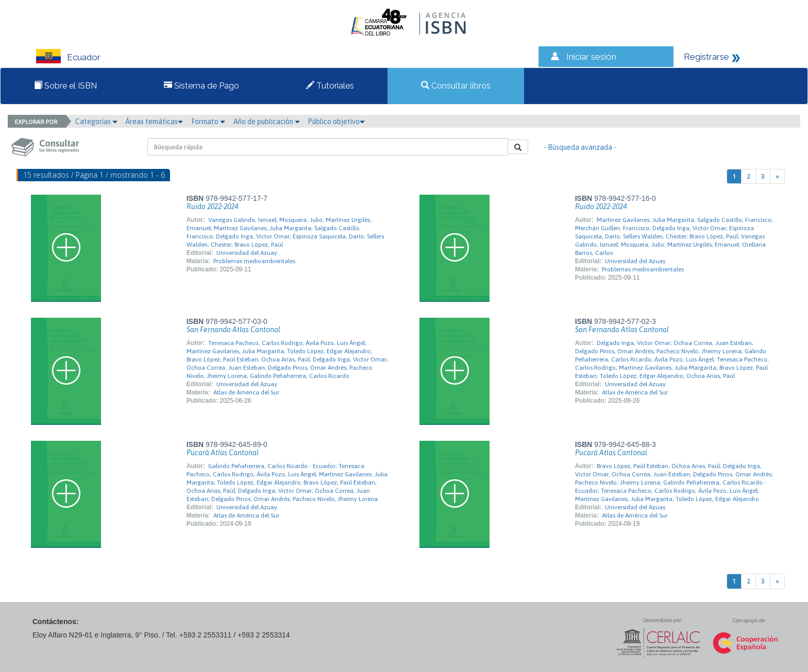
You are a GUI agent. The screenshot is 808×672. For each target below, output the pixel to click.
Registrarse (706, 57)
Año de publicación (267, 122)
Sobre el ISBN (65, 86)
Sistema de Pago (201, 86)
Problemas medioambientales (254, 261)
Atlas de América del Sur (246, 392)
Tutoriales (330, 86)
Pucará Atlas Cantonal (223, 453)
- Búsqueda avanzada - (580, 147)
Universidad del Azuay (247, 253)
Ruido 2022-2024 (212, 206)
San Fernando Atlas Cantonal (233, 330)
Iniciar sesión (591, 57)
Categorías (96, 122)
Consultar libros (456, 86)
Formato (208, 122)
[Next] (777, 176)
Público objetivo (336, 122)
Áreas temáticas (154, 122)
